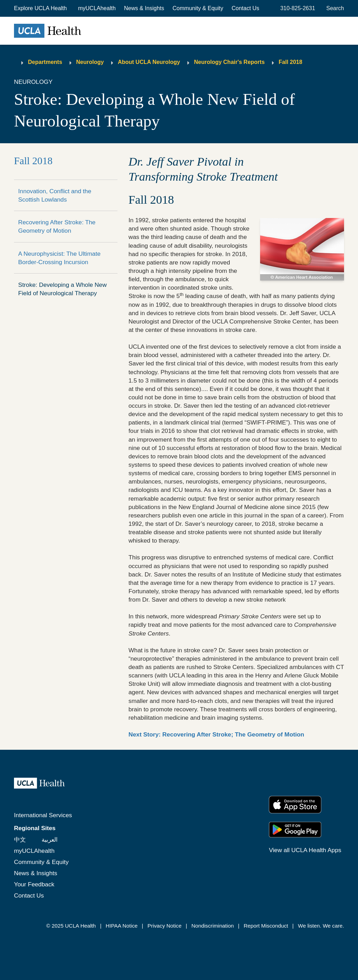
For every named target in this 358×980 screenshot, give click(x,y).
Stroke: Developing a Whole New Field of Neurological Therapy (62, 289)
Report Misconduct (266, 926)
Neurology (90, 62)
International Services (43, 815)
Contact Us (245, 8)
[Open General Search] (334, 8)
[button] (41, 8)
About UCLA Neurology (149, 62)
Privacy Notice (164, 926)
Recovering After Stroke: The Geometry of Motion (57, 226)
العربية (50, 840)
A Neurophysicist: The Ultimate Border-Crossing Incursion (59, 258)
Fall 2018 (291, 62)
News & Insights (144, 8)
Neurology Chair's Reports (229, 62)
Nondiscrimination (212, 926)
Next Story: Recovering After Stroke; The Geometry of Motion (217, 734)
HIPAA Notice (121, 926)
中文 (20, 840)
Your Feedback (34, 884)
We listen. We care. (321, 926)
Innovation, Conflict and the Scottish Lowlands (55, 195)
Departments (45, 62)
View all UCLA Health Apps (305, 850)
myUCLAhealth (97, 8)
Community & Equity (198, 8)
